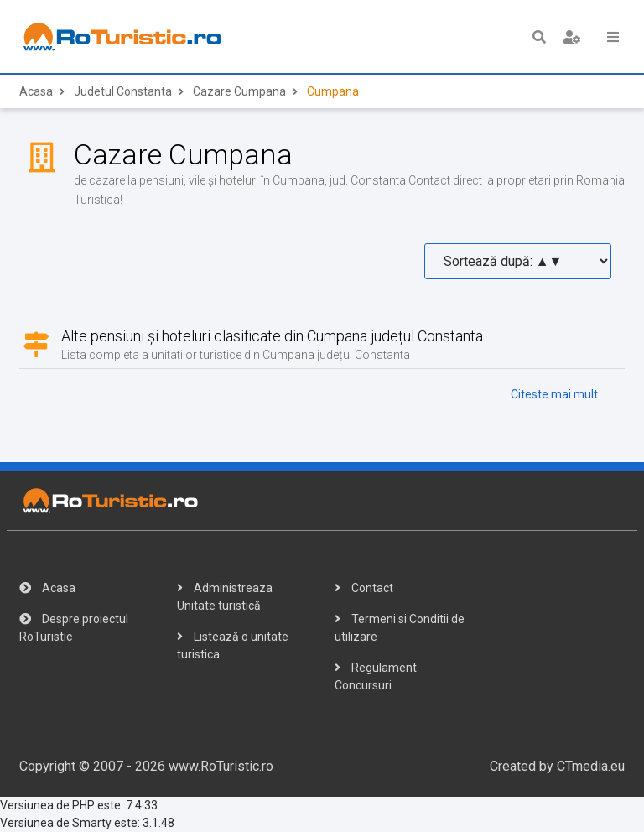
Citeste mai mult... (558, 394)
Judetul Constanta (123, 91)
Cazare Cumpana (239, 91)
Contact (364, 588)
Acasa (36, 91)
